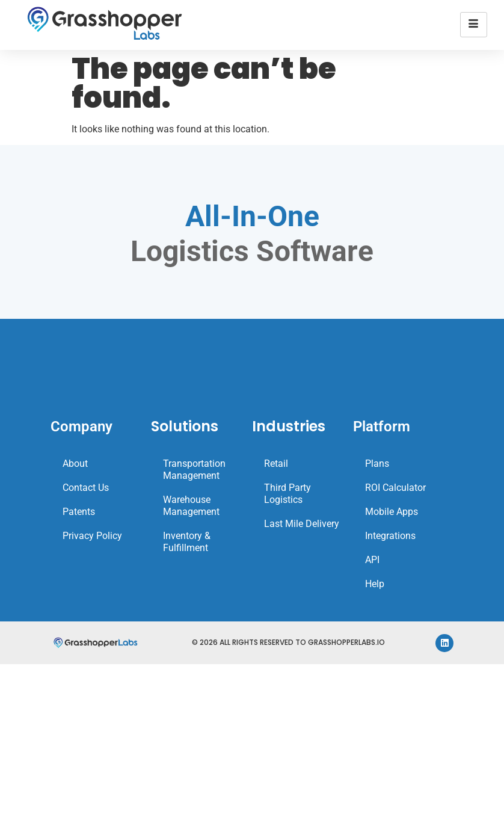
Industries (289, 426)
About (75, 464)
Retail (276, 464)
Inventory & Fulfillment (187, 542)
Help (375, 584)
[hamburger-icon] (474, 25)
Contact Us (86, 488)
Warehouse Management (191, 506)
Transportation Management (194, 470)
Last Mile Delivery (302, 524)
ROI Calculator (395, 488)
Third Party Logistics (287, 494)
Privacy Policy (92, 536)
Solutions (185, 426)
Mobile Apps (392, 512)
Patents (79, 512)
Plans (377, 464)
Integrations (390, 536)
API (372, 560)
